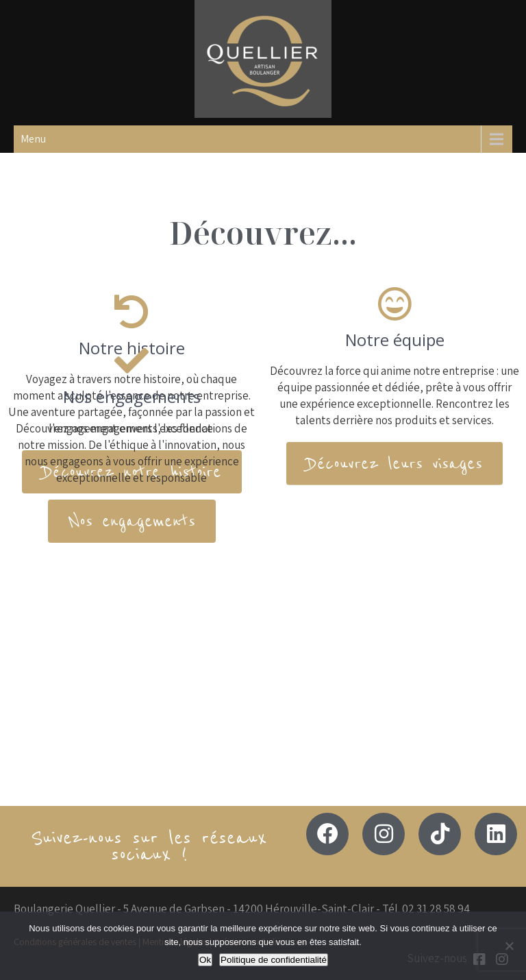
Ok (205, 960)
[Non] (509, 946)
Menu (33, 139)
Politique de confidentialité (274, 960)
